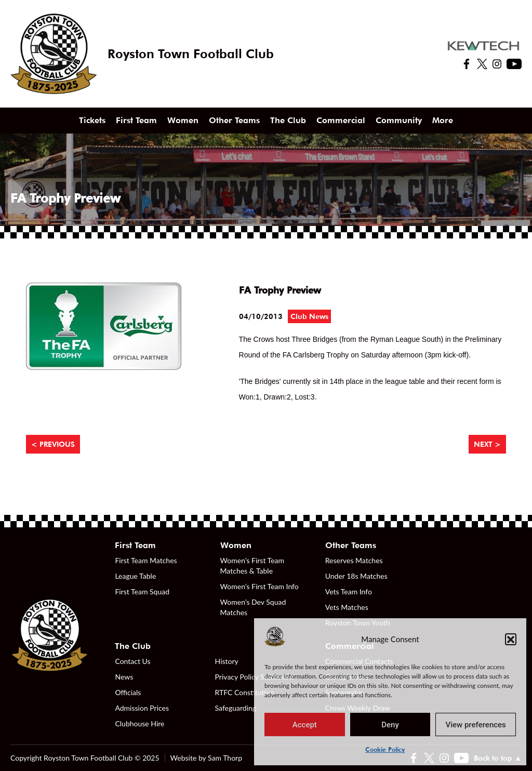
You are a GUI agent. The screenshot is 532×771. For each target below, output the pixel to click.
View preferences (476, 725)
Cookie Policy (385, 749)
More (443, 120)
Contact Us (132, 661)
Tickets (92, 120)
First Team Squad (142, 591)
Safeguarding (236, 708)
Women (183, 120)
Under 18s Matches (356, 576)
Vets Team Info (349, 591)
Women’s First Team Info (260, 586)
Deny (390, 725)
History (227, 661)
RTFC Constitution (245, 692)
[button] (511, 639)
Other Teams (234, 120)
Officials (128, 692)
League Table (135, 576)
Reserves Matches (354, 560)
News (124, 677)
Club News (309, 316)
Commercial (341, 120)
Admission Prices (142, 708)
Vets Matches (347, 607)
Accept (305, 725)
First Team (136, 120)
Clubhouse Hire (139, 723)
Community (399, 120)
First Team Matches (146, 560)
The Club (288, 120)
